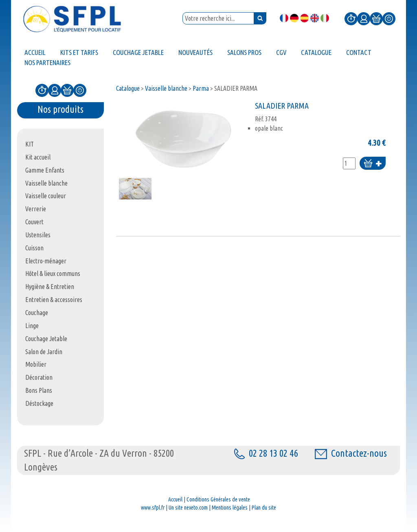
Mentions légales (230, 508)
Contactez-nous (351, 453)
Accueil (175, 499)
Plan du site (264, 508)
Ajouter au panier (373, 164)
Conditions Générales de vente (218, 499)
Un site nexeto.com (188, 508)
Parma (201, 88)
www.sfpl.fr (153, 508)
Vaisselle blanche (166, 88)
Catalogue (128, 88)
